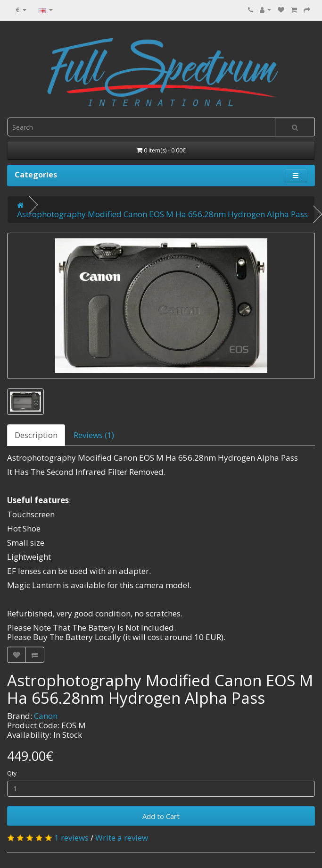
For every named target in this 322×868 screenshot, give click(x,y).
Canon (46, 716)
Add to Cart (161, 816)
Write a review (122, 838)
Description (36, 435)
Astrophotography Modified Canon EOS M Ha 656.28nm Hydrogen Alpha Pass (162, 214)
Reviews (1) (94, 435)
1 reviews (71, 838)
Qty (12, 773)
